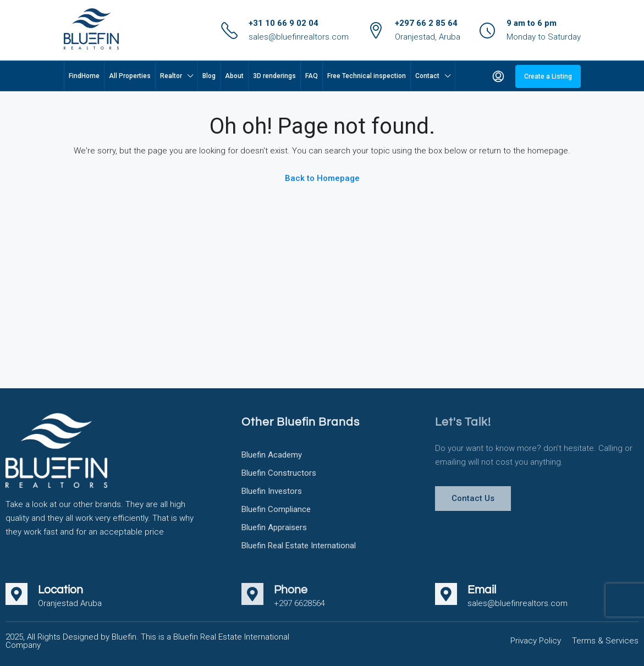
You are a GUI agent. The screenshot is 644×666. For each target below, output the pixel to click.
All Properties (130, 76)
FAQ (312, 76)
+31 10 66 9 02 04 (284, 23)
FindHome (84, 76)
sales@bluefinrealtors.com (299, 37)
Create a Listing (548, 76)
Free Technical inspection (367, 76)
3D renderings (274, 76)
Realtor (171, 76)
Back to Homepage (322, 178)
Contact (427, 76)
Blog (209, 76)
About (234, 76)
